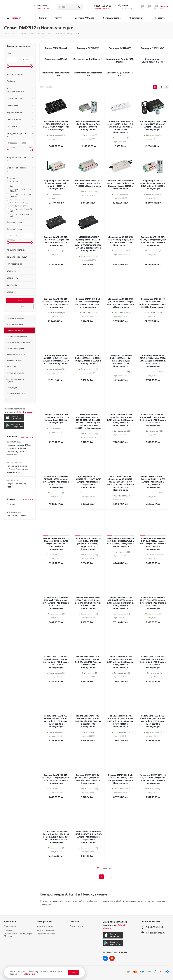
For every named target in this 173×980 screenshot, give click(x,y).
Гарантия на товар (46, 934)
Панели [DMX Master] (56, 48)
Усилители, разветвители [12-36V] (56, 74)
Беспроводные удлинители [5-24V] (152, 60)
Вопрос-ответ (76, 926)
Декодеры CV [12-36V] (88, 48)
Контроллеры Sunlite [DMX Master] (120, 60)
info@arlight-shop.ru (155, 933)
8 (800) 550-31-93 (103, 6)
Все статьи (28, 499)
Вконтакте (105, 958)
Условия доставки (46, 930)
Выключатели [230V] (56, 59)
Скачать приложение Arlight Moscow (18, 935)
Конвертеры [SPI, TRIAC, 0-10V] (120, 74)
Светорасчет (13, 504)
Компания (10, 921)
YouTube (112, 958)
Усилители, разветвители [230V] (88, 74)
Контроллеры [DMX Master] (88, 59)
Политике (30, 974)
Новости (8, 930)
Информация (44, 921)
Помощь (75, 921)
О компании (10, 926)
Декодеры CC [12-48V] (120, 48)
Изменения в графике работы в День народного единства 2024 (19, 469)
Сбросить (20, 306)
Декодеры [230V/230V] (152, 48)
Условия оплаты (45, 926)
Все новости (27, 437)
